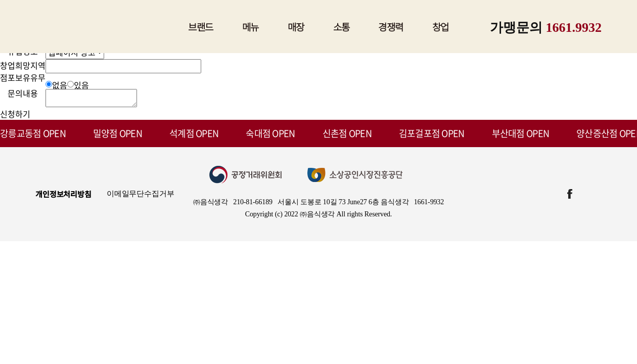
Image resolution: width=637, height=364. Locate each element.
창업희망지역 (23, 65)
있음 (81, 85)
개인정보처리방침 (63, 197)
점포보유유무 (23, 77)
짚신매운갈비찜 (104, 27)
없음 (60, 85)
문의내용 (23, 93)
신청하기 (15, 117)
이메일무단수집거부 (141, 197)
